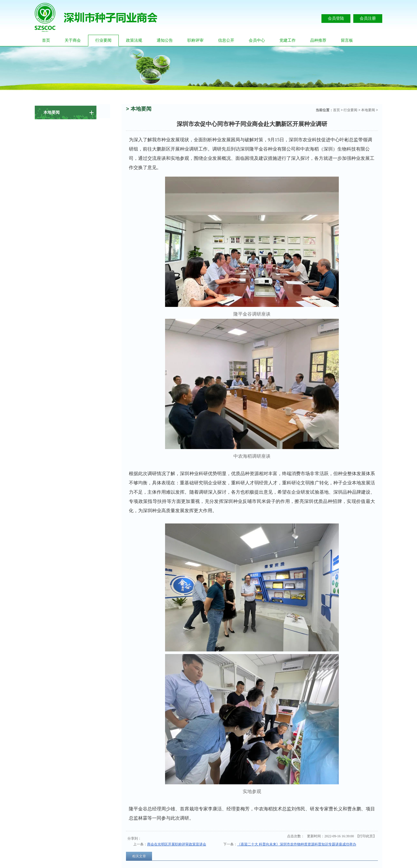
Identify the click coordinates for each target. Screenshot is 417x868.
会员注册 (368, 18)
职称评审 (195, 40)
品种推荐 (318, 40)
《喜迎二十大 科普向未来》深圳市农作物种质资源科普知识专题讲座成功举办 (297, 844)
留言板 (347, 40)
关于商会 (73, 40)
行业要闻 (103, 40)
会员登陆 (336, 18)
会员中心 (257, 40)
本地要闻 (368, 110)
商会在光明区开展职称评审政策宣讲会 (177, 844)
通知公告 (165, 40)
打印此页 (366, 836)
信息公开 (226, 40)
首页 (46, 40)
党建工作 (288, 40)
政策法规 (134, 40)
